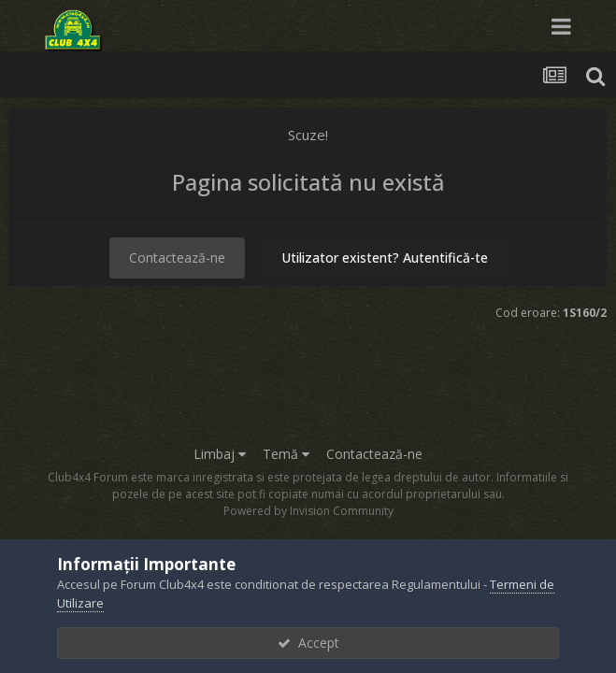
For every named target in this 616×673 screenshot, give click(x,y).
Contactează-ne (177, 258)
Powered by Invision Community (308, 511)
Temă (286, 454)
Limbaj (220, 454)
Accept (308, 643)
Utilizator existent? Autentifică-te (385, 258)
